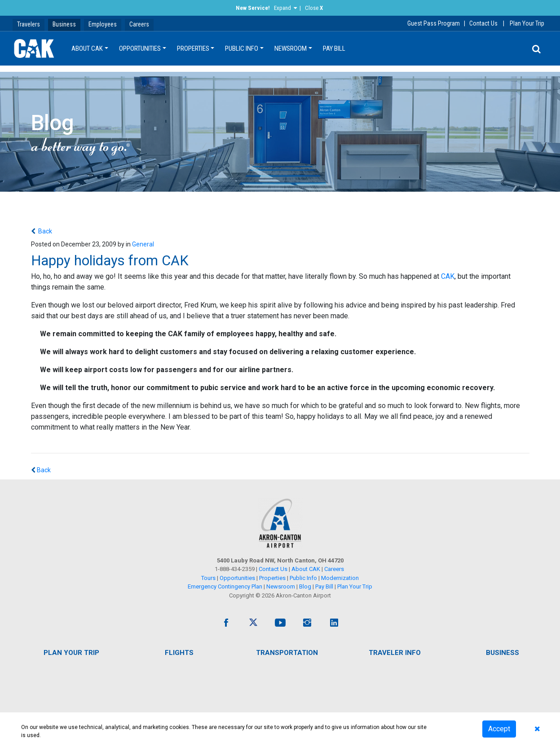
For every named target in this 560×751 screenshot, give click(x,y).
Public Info (242, 48)
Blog (305, 586)
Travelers (29, 24)
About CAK (87, 48)
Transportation (287, 653)
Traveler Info (395, 653)
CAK (448, 276)
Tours (209, 578)
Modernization (340, 578)
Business (64, 24)
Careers (139, 24)
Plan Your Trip (527, 23)
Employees (103, 24)
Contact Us (483, 23)
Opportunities (140, 48)
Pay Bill (334, 48)
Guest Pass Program (434, 23)
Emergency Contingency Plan (225, 586)
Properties (193, 48)
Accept (499, 729)
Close (314, 8)
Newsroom (291, 48)
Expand (282, 8)
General (143, 244)
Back (44, 231)
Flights (179, 653)
